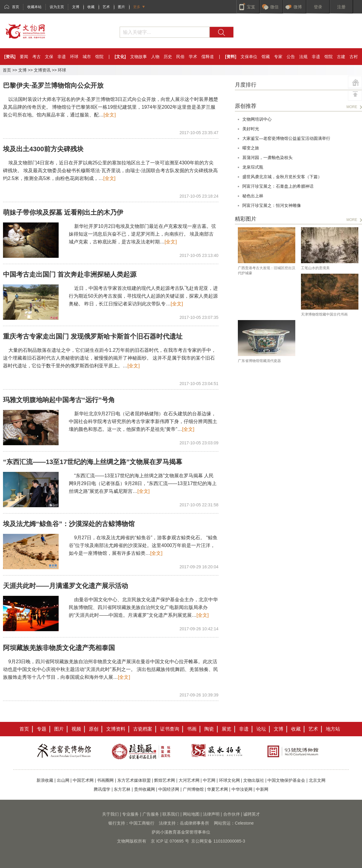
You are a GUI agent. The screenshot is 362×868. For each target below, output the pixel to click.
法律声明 (211, 814)
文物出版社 (254, 780)
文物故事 (139, 57)
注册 (341, 7)
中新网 (262, 789)
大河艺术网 (189, 780)
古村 (354, 57)
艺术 (106, 7)
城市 (87, 57)
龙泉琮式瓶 (253, 167)
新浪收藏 (45, 780)
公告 (291, 57)
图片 (121, 7)
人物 (155, 57)
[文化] (120, 57)
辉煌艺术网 (165, 780)
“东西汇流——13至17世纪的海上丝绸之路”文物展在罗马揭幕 (93, 462)
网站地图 (191, 814)
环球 (74, 57)
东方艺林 (122, 789)
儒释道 (208, 57)
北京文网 (317, 780)
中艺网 (209, 780)
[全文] (110, 115)
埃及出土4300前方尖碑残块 (43, 149)
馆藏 (266, 57)
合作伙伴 (232, 814)
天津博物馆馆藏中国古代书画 (324, 314)
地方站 (333, 729)
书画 (192, 729)
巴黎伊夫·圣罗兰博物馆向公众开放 (53, 85)
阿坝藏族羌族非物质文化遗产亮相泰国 (59, 648)
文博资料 (116, 729)
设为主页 (57, 7)
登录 (318, 7)
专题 (42, 729)
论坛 (261, 729)
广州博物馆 (193, 789)
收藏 (91, 7)
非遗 (62, 57)
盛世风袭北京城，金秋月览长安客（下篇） (282, 177)
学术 (193, 57)
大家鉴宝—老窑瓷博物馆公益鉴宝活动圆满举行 (286, 138)
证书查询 (170, 729)
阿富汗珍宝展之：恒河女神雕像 (272, 205)
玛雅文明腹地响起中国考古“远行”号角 (59, 400)
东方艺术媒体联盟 (134, 780)
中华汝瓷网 (242, 789)
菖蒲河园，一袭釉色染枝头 (267, 157)
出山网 (63, 780)
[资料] (231, 57)
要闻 (24, 57)
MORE (352, 107)
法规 (303, 57)
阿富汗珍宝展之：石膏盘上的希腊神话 (278, 186)
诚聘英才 (252, 814)
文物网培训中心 (257, 119)
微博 (298, 7)
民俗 (180, 57)
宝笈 (251, 7)
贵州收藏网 (145, 789)
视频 (76, 729)
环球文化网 (229, 780)
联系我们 (171, 814)
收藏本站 (34, 7)
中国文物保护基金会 (286, 780)
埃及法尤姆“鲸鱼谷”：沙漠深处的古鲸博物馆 (69, 524)
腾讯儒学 (102, 789)
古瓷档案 (143, 729)
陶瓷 (209, 729)
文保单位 (249, 57)
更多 (137, 7)
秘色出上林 (253, 196)
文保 (49, 57)
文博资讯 (42, 70)
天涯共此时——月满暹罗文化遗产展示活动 (66, 586)
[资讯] (10, 57)
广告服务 (151, 814)
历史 (168, 57)
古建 (341, 57)
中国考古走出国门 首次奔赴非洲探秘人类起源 (70, 274)
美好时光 (251, 129)
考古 (36, 57)
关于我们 (110, 814)
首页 (16, 7)
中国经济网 (169, 789)
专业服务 (130, 814)
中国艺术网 (83, 780)
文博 (76, 7)
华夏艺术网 (217, 789)
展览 (226, 729)
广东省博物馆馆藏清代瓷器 (259, 361)
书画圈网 (105, 780)
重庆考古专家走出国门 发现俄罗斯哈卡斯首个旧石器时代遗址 (93, 336)
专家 (278, 57)
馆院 (99, 57)
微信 (274, 7)
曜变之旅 (251, 148)
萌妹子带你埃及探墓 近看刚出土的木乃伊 (63, 212)
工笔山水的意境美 (315, 268)
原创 (94, 729)
